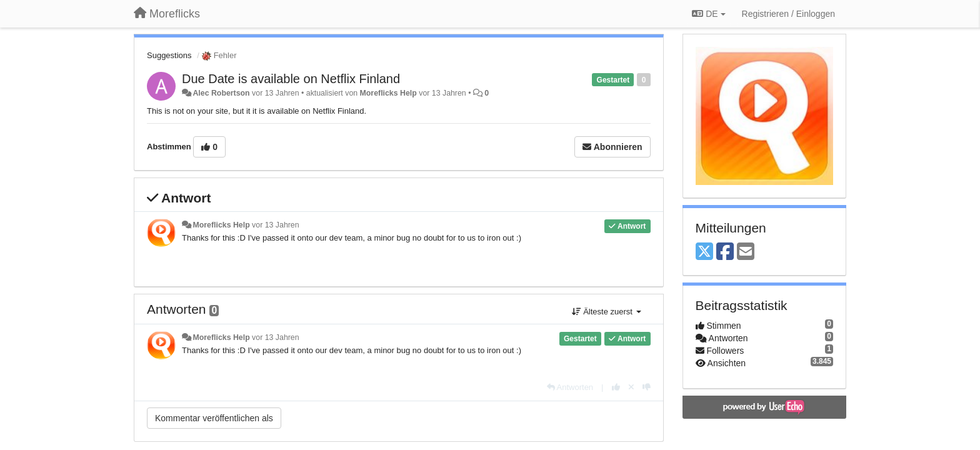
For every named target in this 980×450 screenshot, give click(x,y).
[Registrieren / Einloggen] (788, 14)
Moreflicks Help (388, 93)
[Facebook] (725, 252)
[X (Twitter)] (704, 252)
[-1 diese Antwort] (647, 387)
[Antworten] (570, 387)
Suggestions (169, 55)
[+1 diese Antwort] (616, 387)
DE (708, 14)
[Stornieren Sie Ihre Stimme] (631, 387)
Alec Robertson (221, 93)
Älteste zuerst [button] (607, 312)
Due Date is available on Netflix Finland (291, 79)
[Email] (746, 252)
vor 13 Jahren (275, 225)
